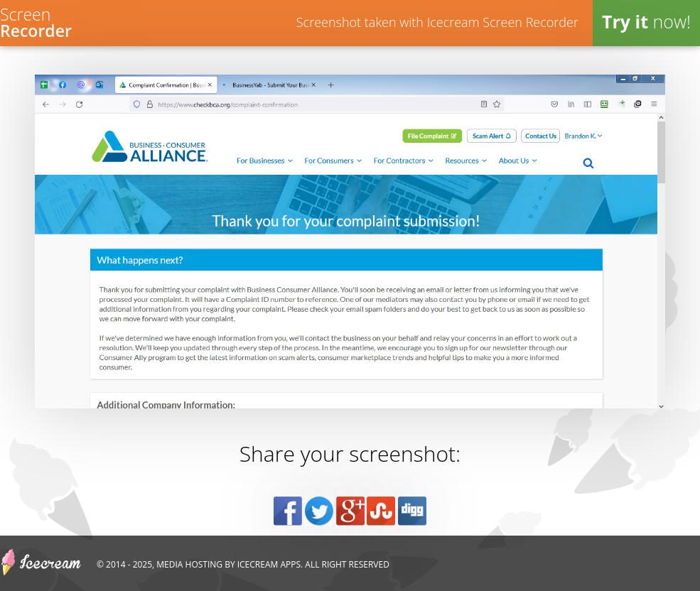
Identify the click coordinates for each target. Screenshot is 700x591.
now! (646, 21)
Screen (36, 21)
